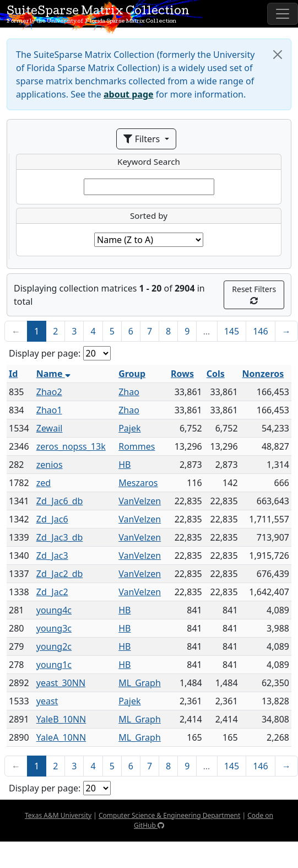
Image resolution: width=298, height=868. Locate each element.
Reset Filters (254, 294)
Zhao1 (49, 410)
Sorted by (149, 215)
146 (260, 331)
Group (132, 374)
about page (129, 94)
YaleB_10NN (61, 719)
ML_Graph (140, 683)
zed (44, 483)
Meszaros (138, 483)
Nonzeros (263, 374)
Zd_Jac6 (52, 519)
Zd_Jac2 (52, 592)
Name (53, 374)
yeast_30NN (61, 683)
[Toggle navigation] (283, 14)
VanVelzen (140, 501)
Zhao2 (49, 392)
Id (13, 374)
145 (232, 331)
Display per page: (45, 353)
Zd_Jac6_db (60, 501)
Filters (143, 139)
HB (124, 465)
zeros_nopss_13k (71, 446)
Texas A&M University (58, 815)
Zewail (50, 428)
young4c (54, 610)
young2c (54, 646)
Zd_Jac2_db (60, 574)
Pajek (129, 428)
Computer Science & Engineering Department (169, 815)
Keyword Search (149, 161)
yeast (47, 701)
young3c (54, 628)
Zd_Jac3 (52, 556)
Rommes (137, 446)
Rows (182, 374)
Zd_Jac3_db (60, 537)
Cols (216, 374)
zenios (50, 465)
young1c (54, 665)
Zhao (129, 392)
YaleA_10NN (61, 737)
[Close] (278, 55)
